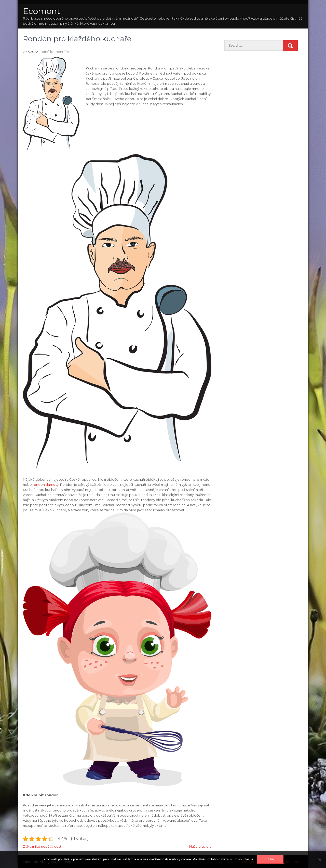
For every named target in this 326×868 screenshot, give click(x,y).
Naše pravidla (200, 846)
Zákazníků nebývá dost (42, 846)
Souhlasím (270, 859)
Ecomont (42, 11)
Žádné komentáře (54, 52)
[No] (320, 860)
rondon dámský (46, 485)
